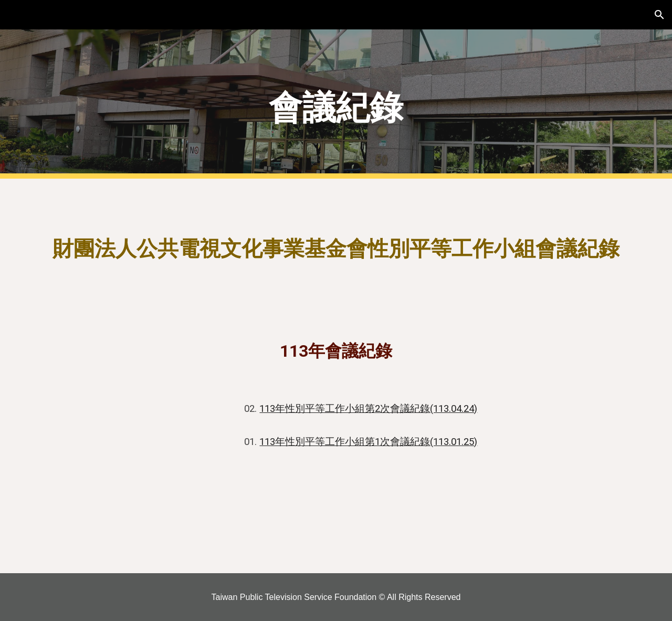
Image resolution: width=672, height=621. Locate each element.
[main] (336, 104)
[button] (659, 15)
